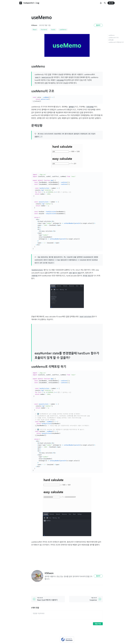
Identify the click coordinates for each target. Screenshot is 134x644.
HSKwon (34, 25)
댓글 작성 (98, 624)
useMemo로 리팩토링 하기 (116, 42)
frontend (44, 30)
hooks (53, 30)
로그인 (111, 3)
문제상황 (111, 40)
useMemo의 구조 (114, 38)
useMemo (63, 30)
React (35, 30)
